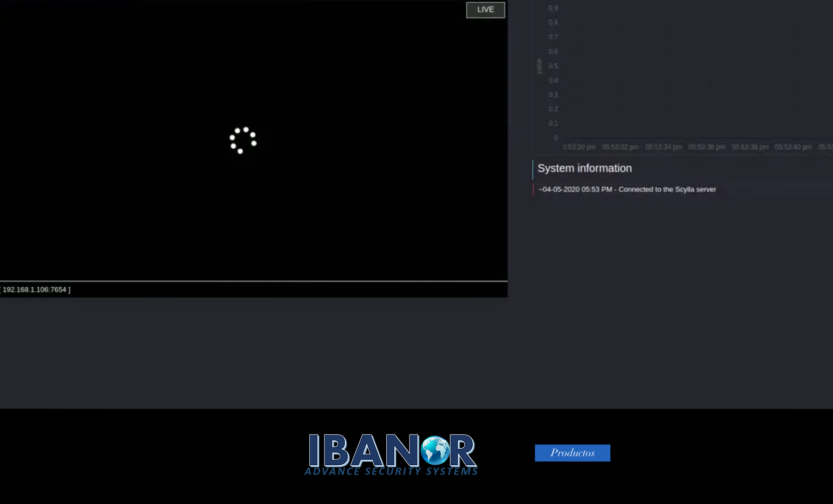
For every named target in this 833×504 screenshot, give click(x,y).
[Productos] (573, 453)
